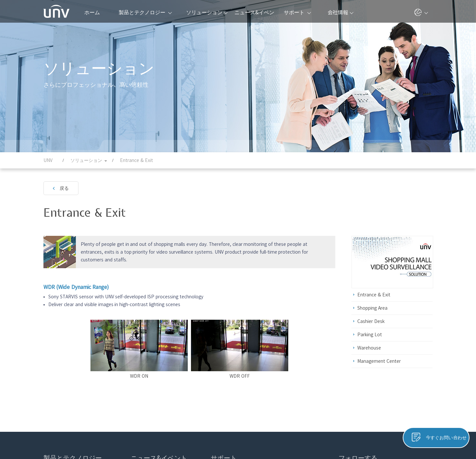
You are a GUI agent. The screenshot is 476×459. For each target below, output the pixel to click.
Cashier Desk (371, 321)
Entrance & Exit (374, 295)
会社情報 (340, 12)
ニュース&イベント (254, 16)
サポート (297, 12)
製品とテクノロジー (145, 12)
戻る (64, 188)
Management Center (379, 361)
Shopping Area (372, 308)
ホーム (92, 12)
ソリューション (207, 12)
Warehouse (369, 348)
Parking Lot (370, 335)
